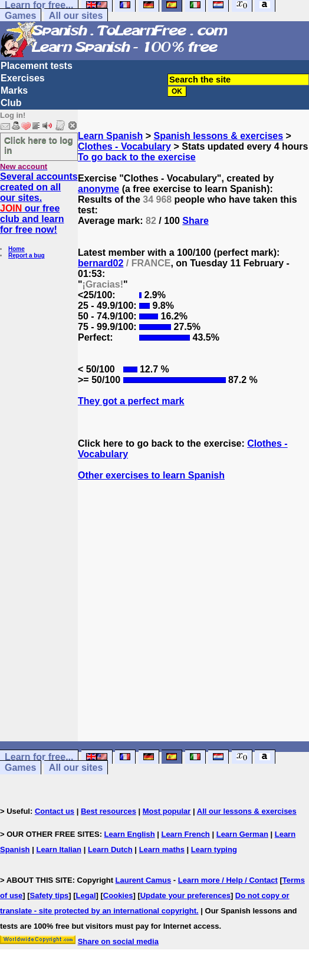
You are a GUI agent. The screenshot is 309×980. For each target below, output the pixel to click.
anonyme (98, 189)
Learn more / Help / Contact (228, 880)
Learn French (185, 834)
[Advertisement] (193, 616)
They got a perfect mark (131, 401)
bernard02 (101, 263)
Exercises (23, 78)
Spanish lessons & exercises (218, 136)
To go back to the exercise (137, 157)
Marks (14, 90)
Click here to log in (39, 145)
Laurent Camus (144, 880)
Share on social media (118, 941)
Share (195, 221)
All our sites (76, 16)
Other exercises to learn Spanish (151, 475)
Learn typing (214, 849)
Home (17, 249)
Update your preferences (185, 895)
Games (20, 16)
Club (11, 103)
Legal (86, 895)
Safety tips (50, 895)
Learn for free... (39, 757)
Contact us (55, 811)
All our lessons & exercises (247, 811)
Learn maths (162, 849)
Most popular (167, 811)
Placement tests (37, 66)
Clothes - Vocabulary (124, 146)
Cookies (118, 895)
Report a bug (27, 255)
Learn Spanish (110, 136)
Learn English (130, 834)
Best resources (109, 811)
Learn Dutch (110, 849)
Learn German (242, 834)
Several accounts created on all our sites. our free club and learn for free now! (39, 203)
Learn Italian (59, 849)
